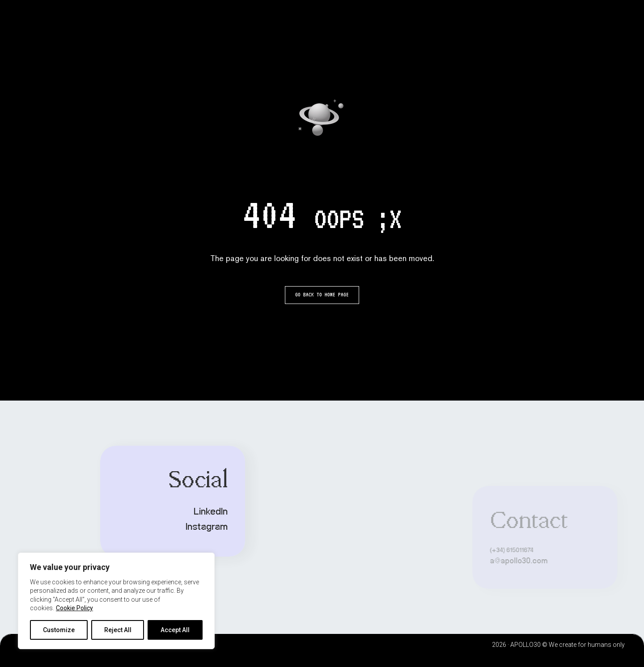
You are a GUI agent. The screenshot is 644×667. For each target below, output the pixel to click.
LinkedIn (159, 512)
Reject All (118, 630)
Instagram (155, 527)
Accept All (175, 630)
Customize (59, 630)
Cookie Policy (74, 608)
